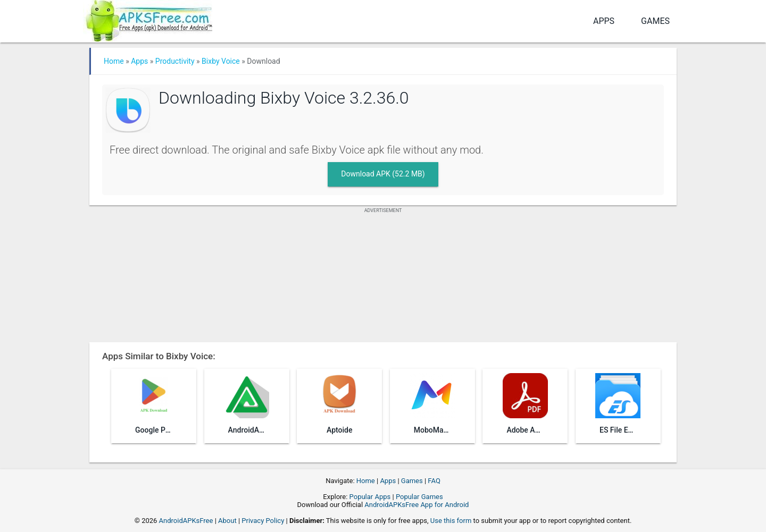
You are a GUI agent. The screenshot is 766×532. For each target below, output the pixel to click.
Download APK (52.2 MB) (383, 174)
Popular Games (419, 497)
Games (655, 21)
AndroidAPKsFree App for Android (417, 505)
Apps (604, 21)
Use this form (451, 521)
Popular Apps (370, 497)
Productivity (175, 61)
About (227, 521)
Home (114, 61)
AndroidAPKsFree (186, 521)
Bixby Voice (221, 61)
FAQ (434, 481)
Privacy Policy (263, 521)
